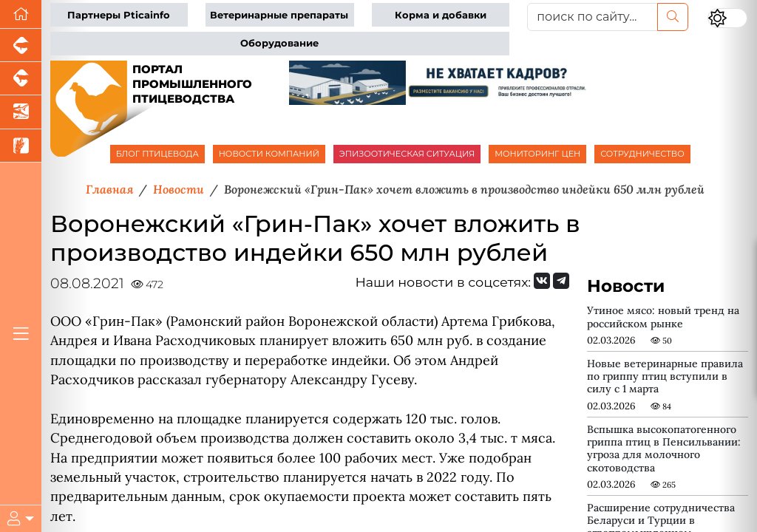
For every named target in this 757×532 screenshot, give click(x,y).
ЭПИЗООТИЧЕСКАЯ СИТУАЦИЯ (407, 154)
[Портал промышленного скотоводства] (21, 79)
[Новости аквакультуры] (21, 112)
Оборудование (279, 43)
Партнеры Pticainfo (119, 15)
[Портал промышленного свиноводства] (21, 45)
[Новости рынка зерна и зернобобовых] (21, 146)
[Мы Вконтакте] (542, 281)
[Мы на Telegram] (561, 281)
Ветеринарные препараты (279, 15)
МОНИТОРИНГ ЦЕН (537, 154)
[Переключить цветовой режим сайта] (727, 18)
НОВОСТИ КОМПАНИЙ (269, 154)
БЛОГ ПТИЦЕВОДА (157, 154)
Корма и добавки (441, 15)
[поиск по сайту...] (593, 17)
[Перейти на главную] (21, 14)
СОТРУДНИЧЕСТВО (642, 154)
